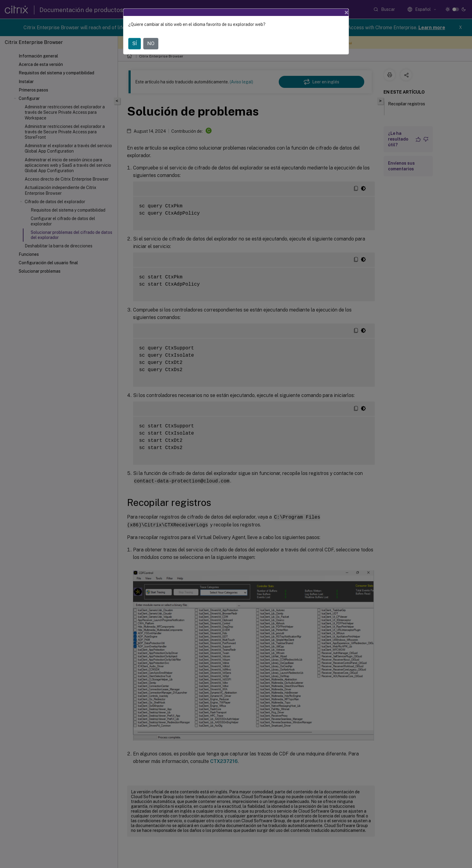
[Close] (346, 12)
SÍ (135, 43)
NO (151, 43)
